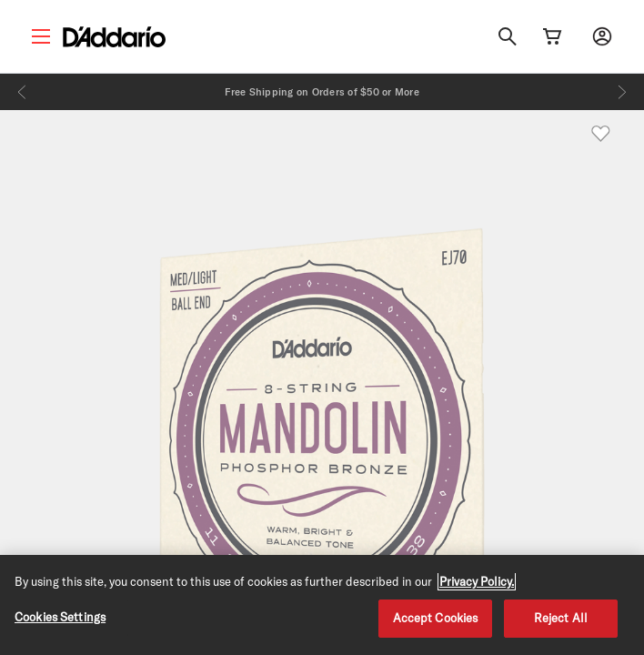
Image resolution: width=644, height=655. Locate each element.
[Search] (508, 36)
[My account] (602, 36)
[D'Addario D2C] (114, 37)
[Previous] (22, 92)
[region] (322, 605)
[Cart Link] (552, 36)
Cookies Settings (60, 617)
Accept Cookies (436, 618)
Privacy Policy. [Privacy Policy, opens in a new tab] (477, 581)
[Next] (622, 92)
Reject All (561, 618)
